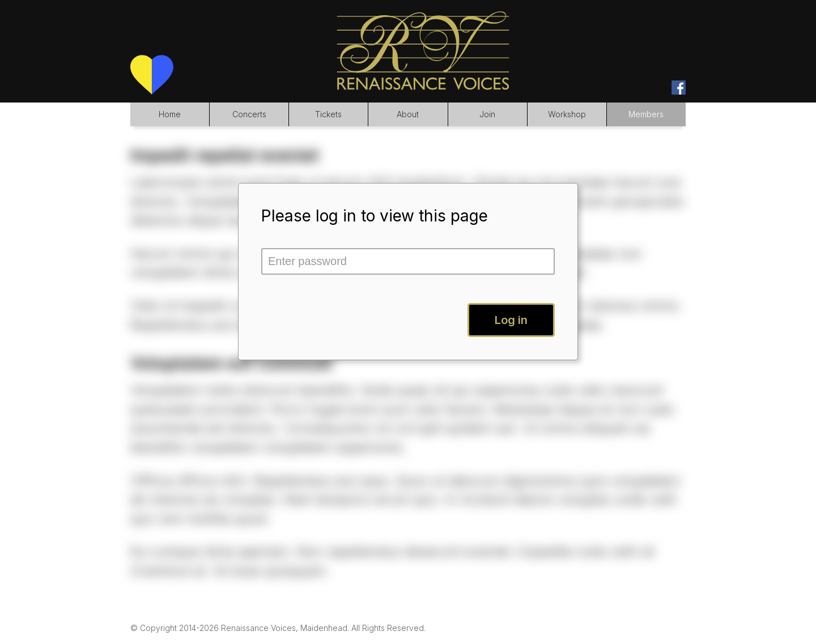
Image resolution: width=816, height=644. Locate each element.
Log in (511, 320)
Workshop (567, 114)
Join (487, 114)
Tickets (328, 114)
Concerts (249, 114)
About (408, 114)
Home (170, 114)
